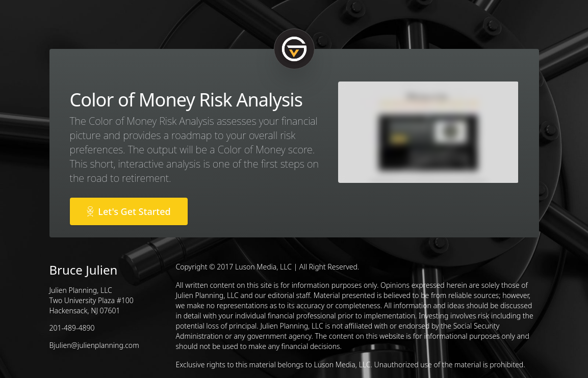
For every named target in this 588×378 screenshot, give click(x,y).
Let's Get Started (129, 211)
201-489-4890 (72, 328)
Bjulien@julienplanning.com (94, 345)
